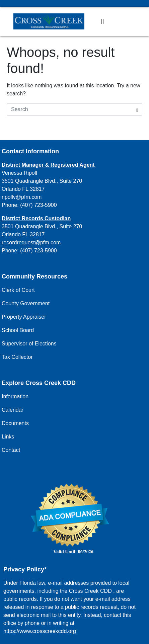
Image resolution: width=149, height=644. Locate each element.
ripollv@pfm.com (22, 197)
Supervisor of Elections (29, 344)
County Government (26, 303)
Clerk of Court (18, 290)
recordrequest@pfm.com (31, 243)
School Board (18, 330)
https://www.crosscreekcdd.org (40, 631)
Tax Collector (17, 357)
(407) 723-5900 (38, 205)
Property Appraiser (24, 317)
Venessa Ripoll (19, 173)
